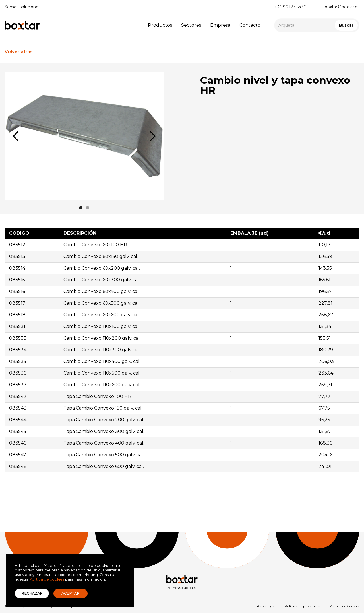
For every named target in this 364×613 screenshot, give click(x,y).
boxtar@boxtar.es (342, 7)
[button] (16, 136)
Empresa (220, 25)
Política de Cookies (344, 606)
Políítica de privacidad (302, 606)
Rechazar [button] (32, 593)
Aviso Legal (266, 606)
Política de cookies (47, 579)
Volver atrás (19, 52)
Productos (160, 25)
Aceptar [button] (71, 593)
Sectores (191, 25)
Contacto (250, 25)
